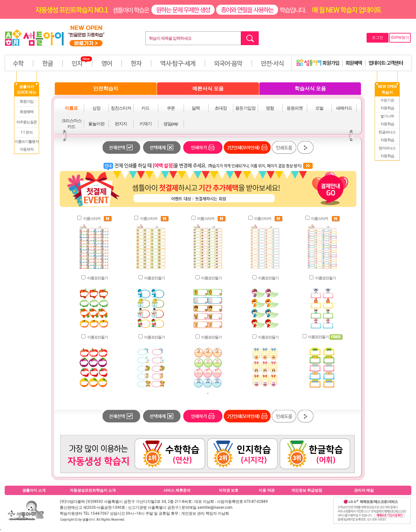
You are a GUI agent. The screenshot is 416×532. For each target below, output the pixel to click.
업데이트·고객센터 (386, 63)
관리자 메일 (364, 490)
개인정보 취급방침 (307, 490)
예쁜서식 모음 (208, 88)
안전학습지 (106, 88)
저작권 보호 (228, 490)
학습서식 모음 (310, 88)
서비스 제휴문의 (177, 490)
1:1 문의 (27, 132)
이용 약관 (267, 490)
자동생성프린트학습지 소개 (93, 490)
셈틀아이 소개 (34, 490)
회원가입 (318, 63)
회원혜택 (354, 63)
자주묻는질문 (27, 122)
